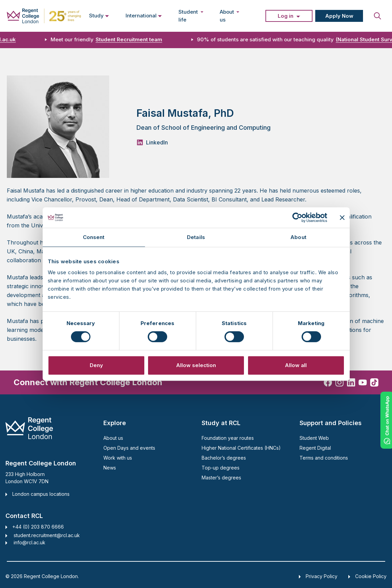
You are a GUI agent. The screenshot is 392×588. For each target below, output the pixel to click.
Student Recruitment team (132, 39)
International (144, 15)
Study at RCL (221, 423)
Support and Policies (331, 423)
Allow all (296, 365)
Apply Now (339, 16)
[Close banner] (342, 218)
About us (230, 16)
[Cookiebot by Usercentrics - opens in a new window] (297, 218)
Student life (191, 16)
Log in (286, 16)
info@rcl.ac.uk (30, 542)
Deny (96, 365)
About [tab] (298, 237)
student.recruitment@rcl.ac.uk (47, 535)
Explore (115, 423)
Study (99, 15)
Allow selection (196, 365)
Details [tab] (196, 237)
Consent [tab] (94, 237)
